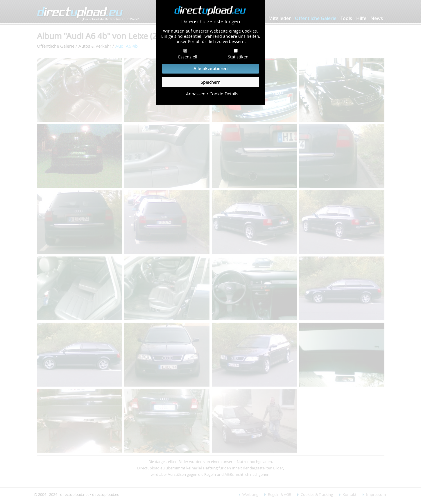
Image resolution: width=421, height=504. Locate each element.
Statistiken (238, 57)
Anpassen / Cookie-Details (212, 94)
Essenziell (188, 57)
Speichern (211, 82)
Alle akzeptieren (211, 68)
